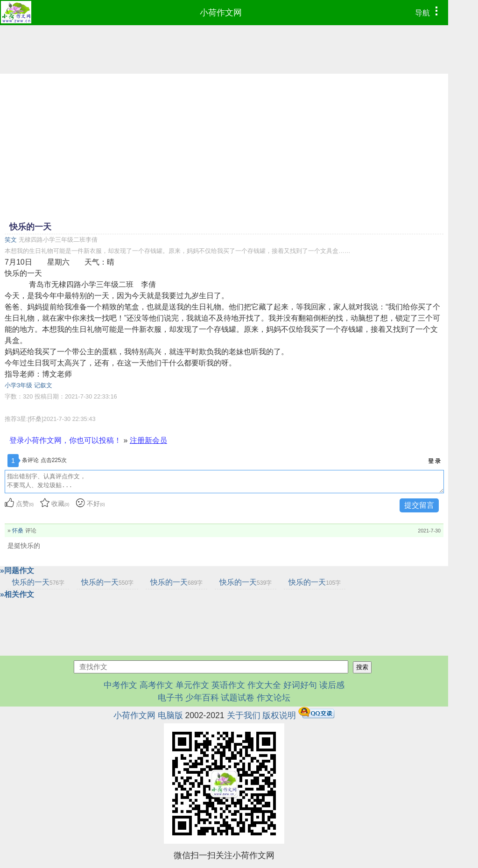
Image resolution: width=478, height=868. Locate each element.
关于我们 (244, 715)
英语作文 (228, 685)
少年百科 (202, 698)
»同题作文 (17, 570)
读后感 (332, 685)
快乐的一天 (38, 582)
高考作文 (156, 685)
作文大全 (264, 685)
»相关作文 (17, 594)
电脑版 (170, 715)
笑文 (11, 240)
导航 (429, 12)
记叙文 (43, 385)
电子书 (172, 698)
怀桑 (18, 531)
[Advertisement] (224, 147)
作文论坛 (274, 698)
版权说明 (279, 715)
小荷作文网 (221, 13)
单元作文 (192, 685)
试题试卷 (238, 698)
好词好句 (300, 685)
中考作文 (120, 685)
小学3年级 (18, 385)
